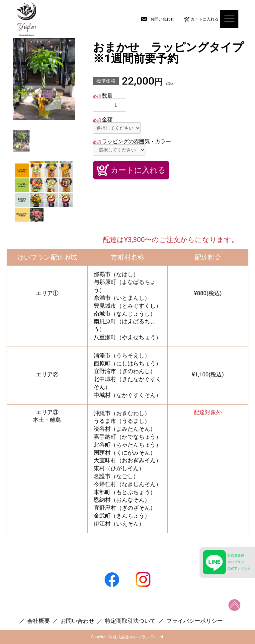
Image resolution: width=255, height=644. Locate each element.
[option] (44, 79)
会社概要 (39, 621)
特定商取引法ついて (130, 621)
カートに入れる (205, 19)
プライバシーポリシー (195, 621)
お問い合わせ (162, 19)
